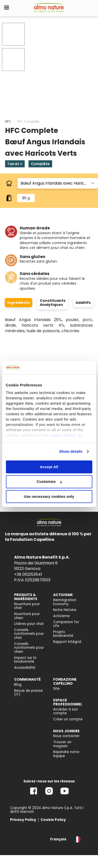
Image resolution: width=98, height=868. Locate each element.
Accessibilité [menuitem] (25, 668)
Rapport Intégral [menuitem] (67, 642)
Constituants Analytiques (53, 303)
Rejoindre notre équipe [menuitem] (66, 754)
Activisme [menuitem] (61, 616)
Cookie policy (62, 435)
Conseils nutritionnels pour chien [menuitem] (29, 648)
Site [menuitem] (56, 689)
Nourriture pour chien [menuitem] (27, 616)
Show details (71, 451)
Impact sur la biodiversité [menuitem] (25, 660)
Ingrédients (19, 303)
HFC (8, 121)
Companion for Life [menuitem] (66, 624)
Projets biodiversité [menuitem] (63, 634)
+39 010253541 (28, 574)
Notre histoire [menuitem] (65, 610)
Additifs (83, 303)
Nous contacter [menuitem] (66, 736)
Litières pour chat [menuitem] (29, 624)
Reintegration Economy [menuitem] (65, 602)
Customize (49, 482)
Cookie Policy (53, 820)
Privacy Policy (23, 820)
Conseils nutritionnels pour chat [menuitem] (29, 634)
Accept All (49, 467)
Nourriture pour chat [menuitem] (27, 606)
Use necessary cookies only (49, 496)
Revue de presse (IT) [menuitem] (28, 693)
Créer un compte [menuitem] (68, 719)
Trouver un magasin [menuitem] (62, 744)
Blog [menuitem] (18, 685)
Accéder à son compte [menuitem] (66, 711)
